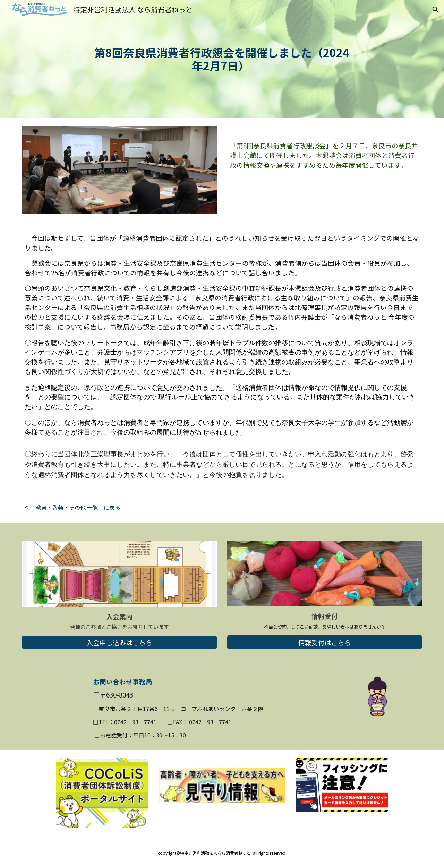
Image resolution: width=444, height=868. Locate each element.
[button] (436, 10)
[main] (222, 59)
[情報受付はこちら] (325, 642)
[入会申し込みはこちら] (119, 642)
